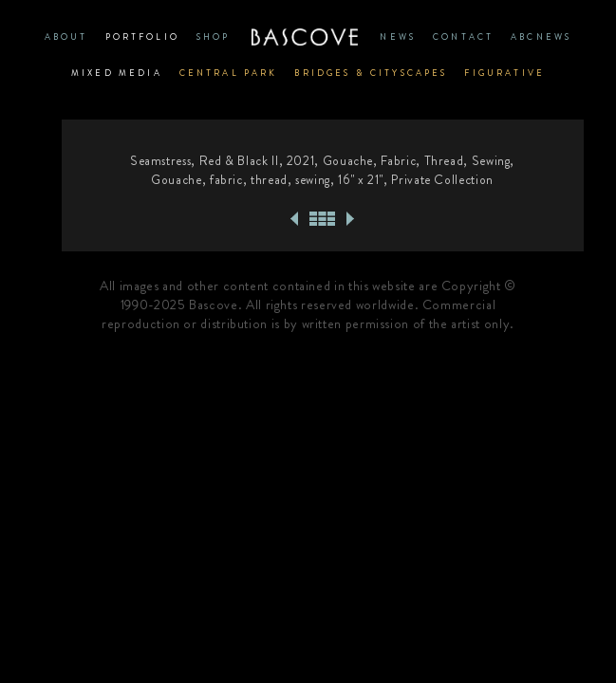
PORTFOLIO (142, 37)
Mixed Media (117, 73)
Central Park (229, 73)
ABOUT (66, 37)
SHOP (214, 37)
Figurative (504, 73)
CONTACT (463, 37)
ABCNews (541, 37)
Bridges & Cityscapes (371, 73)
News (398, 37)
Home (305, 37)
